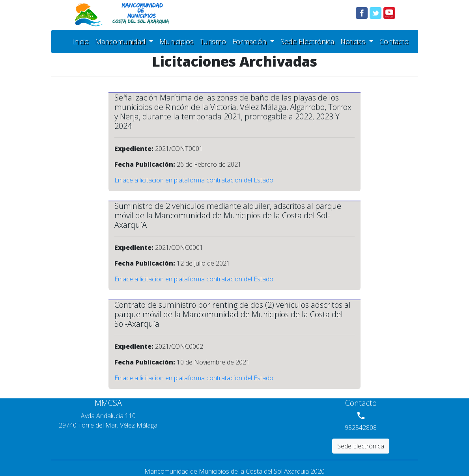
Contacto (396, 41)
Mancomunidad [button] (121, 41)
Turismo (215, 41)
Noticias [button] (354, 41)
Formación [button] (250, 41)
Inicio (82, 41)
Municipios (178, 41)
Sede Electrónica (309, 41)
